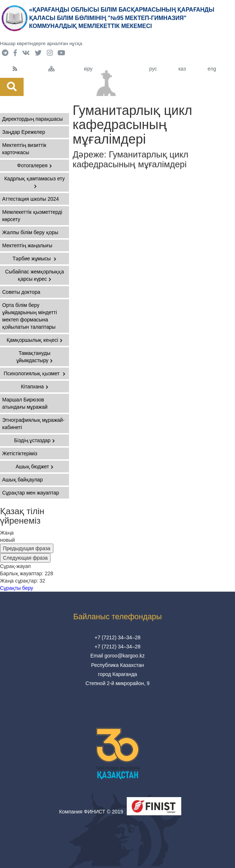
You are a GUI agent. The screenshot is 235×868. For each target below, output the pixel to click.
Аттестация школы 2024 (31, 199)
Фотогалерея (35, 165)
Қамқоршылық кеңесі (35, 340)
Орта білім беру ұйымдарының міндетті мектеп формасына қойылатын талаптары (30, 316)
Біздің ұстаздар (35, 440)
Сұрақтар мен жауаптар (31, 493)
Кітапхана (34, 387)
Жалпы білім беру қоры (30, 232)
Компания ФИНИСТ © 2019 (91, 812)
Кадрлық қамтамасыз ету (35, 182)
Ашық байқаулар (23, 480)
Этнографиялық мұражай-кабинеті (33, 424)
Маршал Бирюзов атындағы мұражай (25, 403)
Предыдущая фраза (27, 548)
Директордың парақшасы (33, 119)
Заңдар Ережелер (24, 132)
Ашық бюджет (35, 467)
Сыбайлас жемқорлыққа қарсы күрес (35, 275)
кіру (88, 69)
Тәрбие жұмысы (35, 259)
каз (182, 69)
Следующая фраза (25, 558)
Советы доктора (21, 292)
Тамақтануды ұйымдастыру (35, 357)
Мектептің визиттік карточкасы (24, 149)
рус (153, 69)
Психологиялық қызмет (35, 373)
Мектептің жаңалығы (27, 245)
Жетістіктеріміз (20, 453)
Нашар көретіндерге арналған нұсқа (41, 43)
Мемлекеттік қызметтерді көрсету (32, 216)
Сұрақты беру (17, 588)
